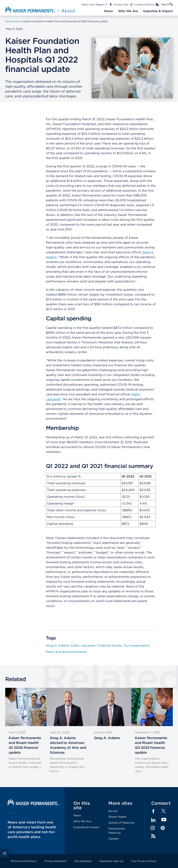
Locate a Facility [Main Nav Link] (144, 5)
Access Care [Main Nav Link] (121, 5)
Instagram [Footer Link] (153, 828)
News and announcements (66, 652)
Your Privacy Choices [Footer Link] (144, 861)
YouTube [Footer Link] (164, 820)
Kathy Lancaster (83, 645)
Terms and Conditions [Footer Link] (24, 861)
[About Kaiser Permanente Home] (39, 10)
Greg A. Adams (58, 645)
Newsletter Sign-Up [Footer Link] (111, 861)
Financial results (110, 645)
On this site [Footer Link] (82, 805)
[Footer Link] (163, 812)
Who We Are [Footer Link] (82, 821)
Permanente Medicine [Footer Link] (117, 831)
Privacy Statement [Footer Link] (56, 861)
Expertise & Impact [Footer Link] (86, 827)
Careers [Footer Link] (114, 839)
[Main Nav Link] (95, 5)
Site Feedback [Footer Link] (83, 861)
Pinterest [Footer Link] (163, 828)
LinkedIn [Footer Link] (153, 820)
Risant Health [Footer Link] (118, 817)
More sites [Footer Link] (120, 803)
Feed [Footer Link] (153, 836)
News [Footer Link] (77, 815)
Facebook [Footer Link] (153, 811)
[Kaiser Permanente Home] (33, 804)
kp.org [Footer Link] (113, 811)
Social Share (4, 853)
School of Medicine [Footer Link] (121, 823)
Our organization (137, 645)
